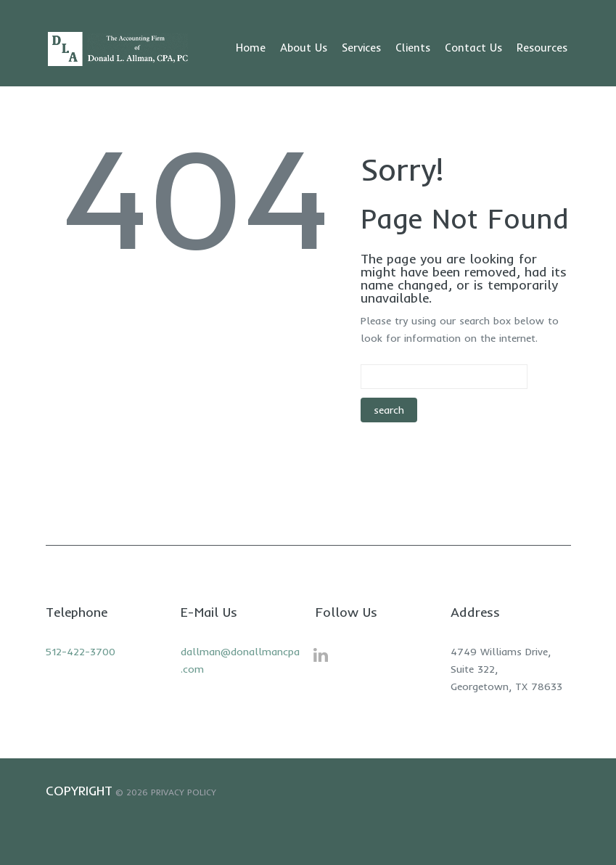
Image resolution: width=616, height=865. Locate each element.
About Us (304, 48)
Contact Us (473, 48)
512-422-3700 (81, 652)
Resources (542, 48)
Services (361, 48)
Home (251, 48)
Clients (413, 48)
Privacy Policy (184, 792)
